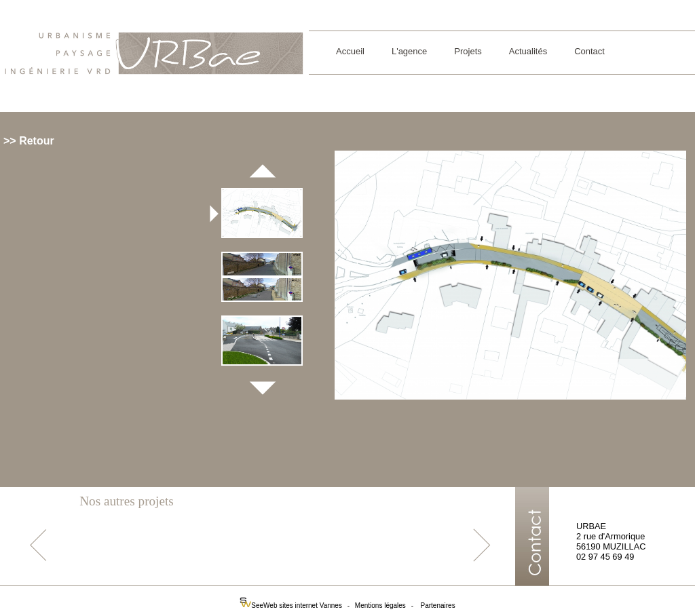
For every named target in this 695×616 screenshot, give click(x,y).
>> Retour (29, 141)
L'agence (409, 51)
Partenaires (438, 605)
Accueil (350, 51)
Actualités (528, 51)
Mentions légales (380, 605)
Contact (589, 51)
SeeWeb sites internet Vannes (292, 605)
